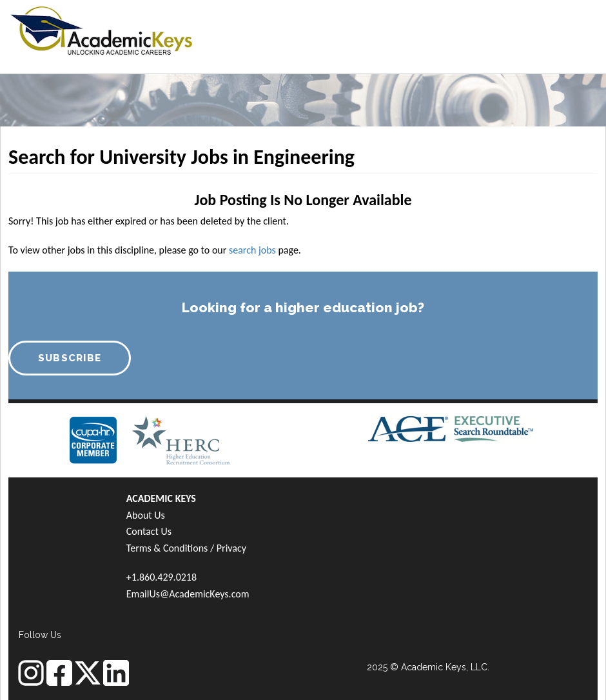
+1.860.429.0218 (161, 577)
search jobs (252, 250)
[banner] (102, 29)
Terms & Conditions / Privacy (186, 548)
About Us (146, 515)
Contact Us (149, 531)
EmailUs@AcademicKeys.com (188, 594)
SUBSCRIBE (70, 358)
